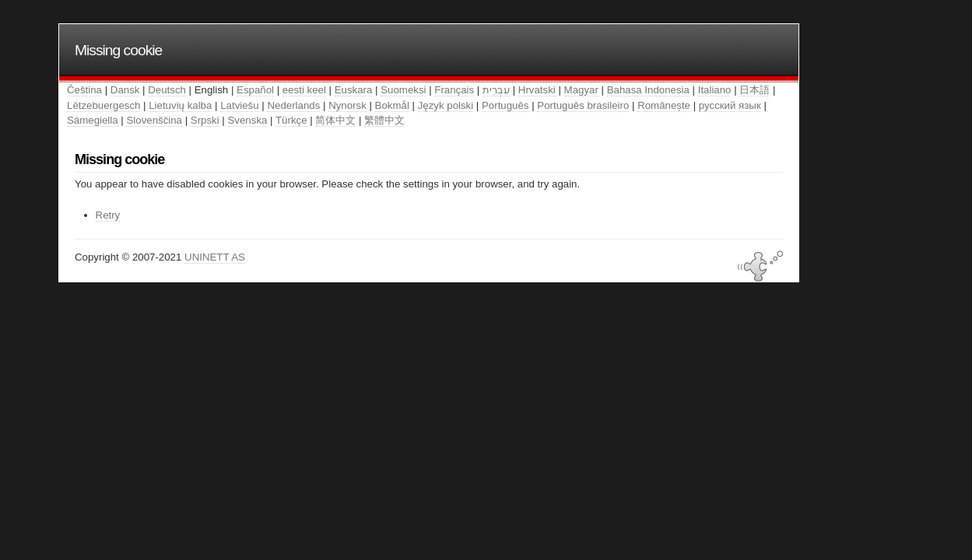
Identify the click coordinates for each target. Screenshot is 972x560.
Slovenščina (154, 120)
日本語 (754, 90)
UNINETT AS (215, 257)
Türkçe (291, 120)
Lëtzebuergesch (104, 105)
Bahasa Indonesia (648, 90)
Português (505, 105)
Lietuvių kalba (180, 105)
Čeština (84, 90)
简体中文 (335, 120)
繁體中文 (384, 120)
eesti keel (304, 90)
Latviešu (239, 105)
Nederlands (293, 105)
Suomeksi (403, 90)
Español (255, 90)
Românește (664, 105)
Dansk (125, 90)
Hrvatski (537, 90)
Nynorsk (347, 105)
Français (454, 90)
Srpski (205, 120)
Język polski (446, 105)
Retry (108, 215)
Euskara (354, 90)
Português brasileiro (583, 105)
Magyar (581, 90)
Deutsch (167, 90)
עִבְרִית (496, 90)
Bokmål (392, 105)
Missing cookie (118, 50)
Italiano (715, 90)
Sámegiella (93, 120)
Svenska (248, 120)
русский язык (730, 105)
